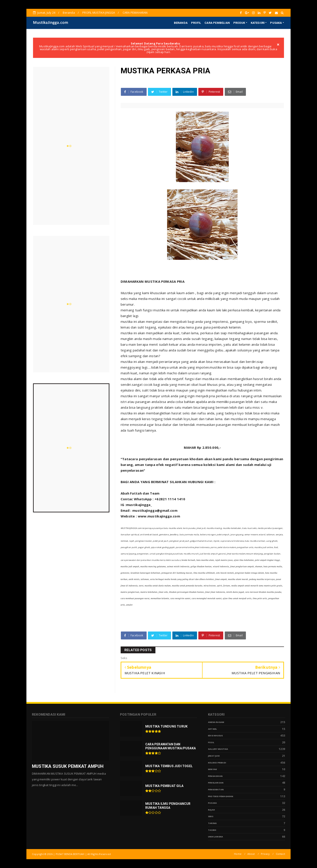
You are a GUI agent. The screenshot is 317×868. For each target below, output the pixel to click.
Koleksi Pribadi (217, 763)
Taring (212, 823)
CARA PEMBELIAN (217, 23)
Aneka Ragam (216, 722)
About (251, 854)
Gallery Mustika (218, 749)
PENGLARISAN (216, 783)
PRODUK (239, 23)
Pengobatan (216, 790)
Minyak (212, 769)
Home (238, 854)
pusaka (212, 803)
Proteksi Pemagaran (221, 796)
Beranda (69, 13)
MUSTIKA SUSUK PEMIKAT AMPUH (68, 766)
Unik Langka (216, 837)
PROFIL (196, 23)
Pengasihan (215, 776)
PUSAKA (276, 23)
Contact (280, 854)
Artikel (212, 729)
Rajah (211, 810)
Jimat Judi (214, 756)
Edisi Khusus (215, 736)
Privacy (265, 854)
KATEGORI (258, 23)
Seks (211, 816)
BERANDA (181, 23)
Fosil (211, 742)
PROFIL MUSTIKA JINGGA (99, 13)
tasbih (212, 830)
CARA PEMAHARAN (135, 13)
